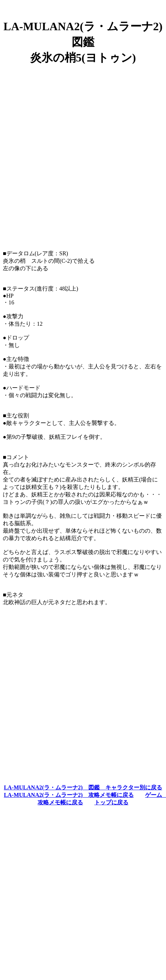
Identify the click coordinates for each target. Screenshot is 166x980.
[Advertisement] (83, 155)
